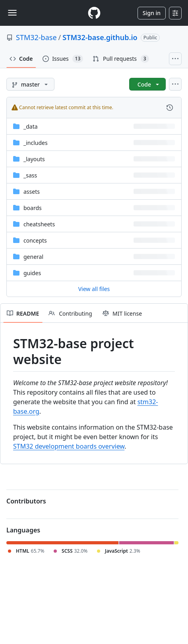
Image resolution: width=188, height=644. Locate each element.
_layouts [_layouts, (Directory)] (34, 159)
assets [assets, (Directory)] (32, 192)
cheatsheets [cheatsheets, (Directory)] (39, 224)
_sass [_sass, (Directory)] (30, 175)
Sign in (152, 13)
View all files (94, 289)
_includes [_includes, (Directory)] (36, 143)
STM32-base (36, 37)
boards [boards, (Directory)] (33, 208)
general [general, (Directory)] (33, 257)
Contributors (26, 501)
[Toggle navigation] (12, 13)
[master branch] (30, 84)
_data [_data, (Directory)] (31, 126)
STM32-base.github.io (100, 37)
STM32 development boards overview (69, 446)
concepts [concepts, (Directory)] (35, 240)
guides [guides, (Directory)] (32, 273)
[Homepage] (94, 13)
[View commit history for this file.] (170, 108)
